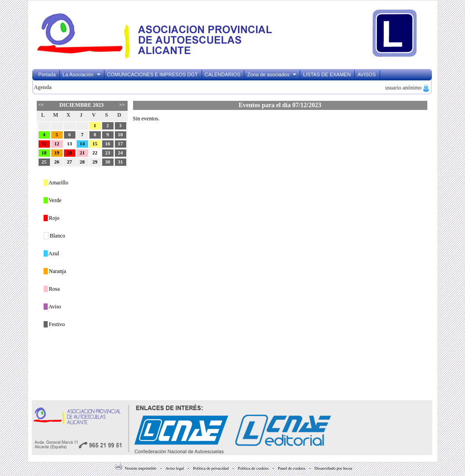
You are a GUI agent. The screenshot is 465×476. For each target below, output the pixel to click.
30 (108, 162)
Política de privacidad (211, 468)
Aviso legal (175, 468)
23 (108, 153)
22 (95, 153)
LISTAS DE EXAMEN (327, 74)
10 (121, 134)
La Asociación (82, 74)
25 (44, 162)
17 (121, 144)
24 (121, 153)
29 (95, 162)
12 (57, 144)
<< (41, 104)
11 (44, 144)
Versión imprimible (136, 468)
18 (44, 153)
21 (82, 153)
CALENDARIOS (223, 74)
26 (57, 162)
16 (108, 144)
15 (95, 144)
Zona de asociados (272, 74)
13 (70, 144)
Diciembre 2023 (82, 105)
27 (70, 162)
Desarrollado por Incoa (334, 468)
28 (82, 162)
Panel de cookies (292, 468)
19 (57, 153)
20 (70, 153)
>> (122, 104)
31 (121, 162)
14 (82, 144)
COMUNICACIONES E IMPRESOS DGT (153, 74)
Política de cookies (253, 468)
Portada (47, 74)
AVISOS (366, 74)
